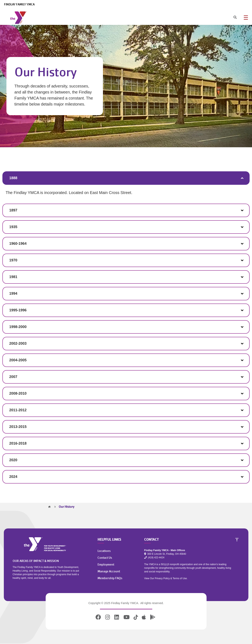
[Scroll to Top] (237, 540)
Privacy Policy (162, 578)
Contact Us (105, 558)
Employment (106, 565)
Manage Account (109, 571)
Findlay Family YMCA (19, 4)
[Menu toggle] (246, 17)
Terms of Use (180, 578)
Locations (104, 551)
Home (49, 507)
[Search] (232, 18)
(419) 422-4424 (154, 558)
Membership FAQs (110, 578)
